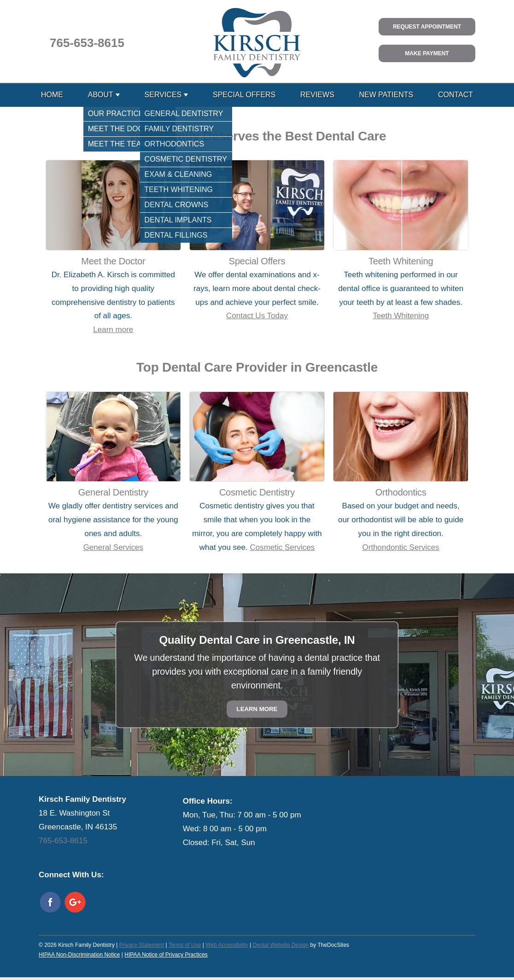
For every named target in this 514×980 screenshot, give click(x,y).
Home (52, 95)
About (101, 95)
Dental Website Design (280, 945)
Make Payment (427, 53)
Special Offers (244, 95)
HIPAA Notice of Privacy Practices (166, 955)
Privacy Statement (142, 945)
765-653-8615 (87, 43)
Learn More (257, 709)
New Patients (386, 95)
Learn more (113, 330)
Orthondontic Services (401, 547)
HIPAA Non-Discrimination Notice (79, 955)
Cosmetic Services (282, 547)
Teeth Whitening (401, 316)
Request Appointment (427, 27)
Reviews (317, 95)
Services (163, 95)
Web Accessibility (227, 945)
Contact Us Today (257, 316)
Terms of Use (185, 945)
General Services (113, 547)
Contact (456, 95)
